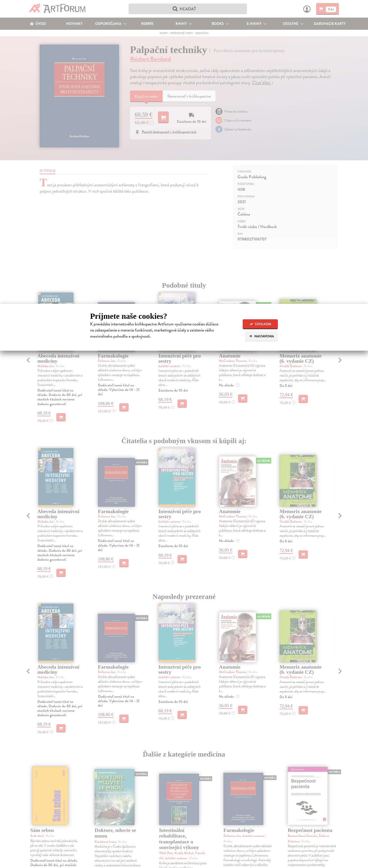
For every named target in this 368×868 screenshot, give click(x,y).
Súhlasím (260, 324)
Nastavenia (262, 336)
